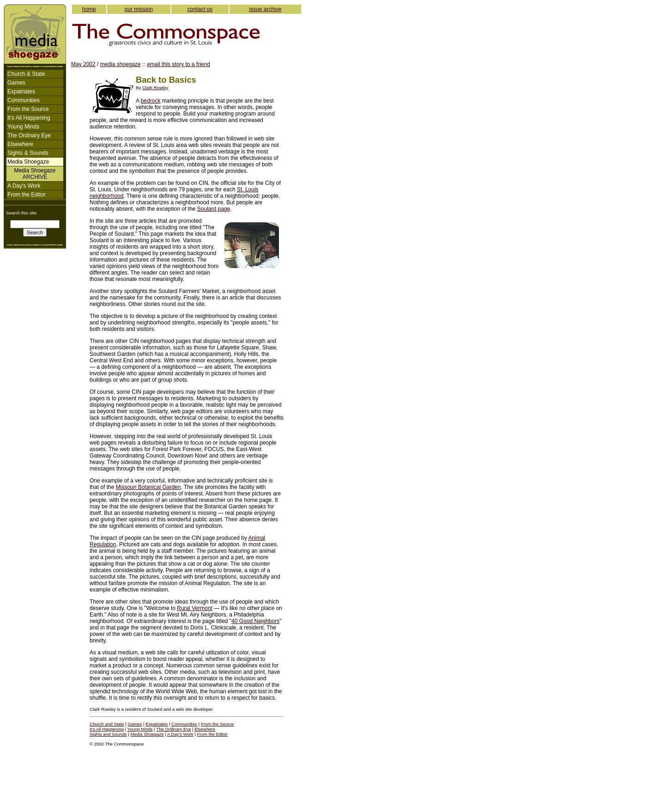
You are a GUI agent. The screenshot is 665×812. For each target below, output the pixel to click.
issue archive (265, 9)
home (89, 9)
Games (16, 83)
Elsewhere (20, 144)
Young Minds (23, 127)
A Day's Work (24, 186)
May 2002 (83, 64)
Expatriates (21, 92)
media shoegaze (121, 64)
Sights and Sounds (108, 734)
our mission (139, 9)
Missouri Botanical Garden (148, 487)
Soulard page (214, 209)
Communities (24, 100)
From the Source (28, 109)
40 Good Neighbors (255, 621)
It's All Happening (29, 118)
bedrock (151, 101)
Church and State (107, 724)
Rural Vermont (195, 608)
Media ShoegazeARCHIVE (35, 174)
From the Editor (27, 195)
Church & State (26, 74)
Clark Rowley (155, 88)
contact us (200, 9)
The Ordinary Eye (29, 135)
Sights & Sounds (28, 153)
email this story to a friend (178, 64)
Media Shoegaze (147, 734)
